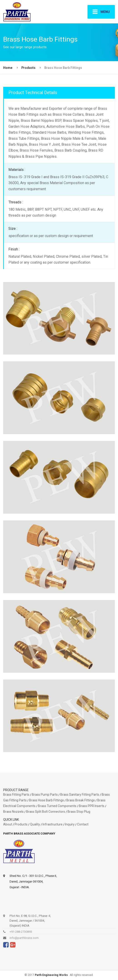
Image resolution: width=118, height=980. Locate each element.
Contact (83, 824)
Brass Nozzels (13, 812)
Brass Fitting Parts (16, 795)
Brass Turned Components (57, 806)
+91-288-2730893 (21, 932)
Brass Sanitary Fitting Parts (80, 795)
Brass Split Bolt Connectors (46, 812)
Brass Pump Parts (45, 795)
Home (8, 68)
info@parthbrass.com (24, 938)
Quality (35, 824)
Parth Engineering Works (52, 975)
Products (28, 68)
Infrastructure (53, 824)
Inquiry (70, 824)
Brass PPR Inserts (92, 806)
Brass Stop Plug (79, 812)
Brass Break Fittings (81, 800)
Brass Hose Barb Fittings (46, 800)
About (8, 824)
